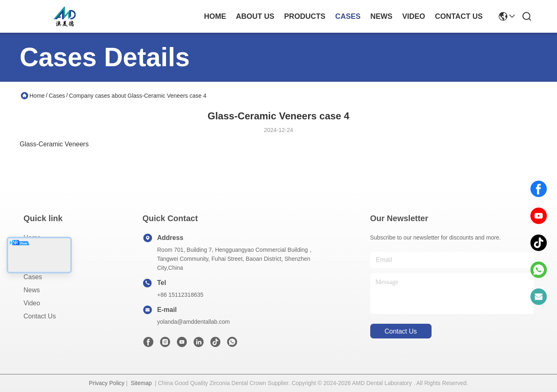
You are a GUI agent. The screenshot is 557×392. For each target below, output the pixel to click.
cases (348, 16)
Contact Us (40, 316)
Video (32, 303)
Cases (57, 96)
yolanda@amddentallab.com (194, 322)
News (32, 290)
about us (255, 16)
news (381, 16)
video (414, 16)
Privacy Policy (106, 383)
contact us (459, 16)
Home (215, 16)
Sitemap (141, 383)
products (305, 16)
